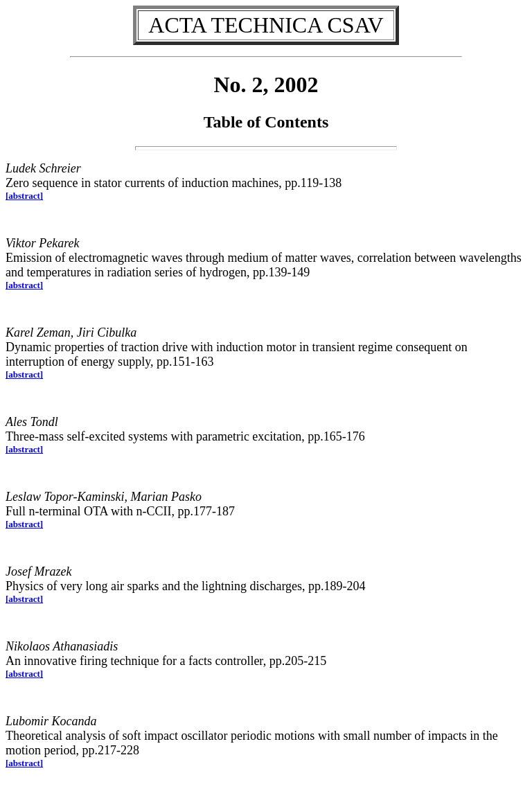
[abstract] (24, 196)
